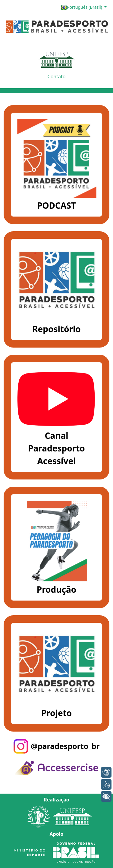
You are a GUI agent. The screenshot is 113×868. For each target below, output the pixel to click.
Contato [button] (57, 76)
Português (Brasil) (82, 7)
